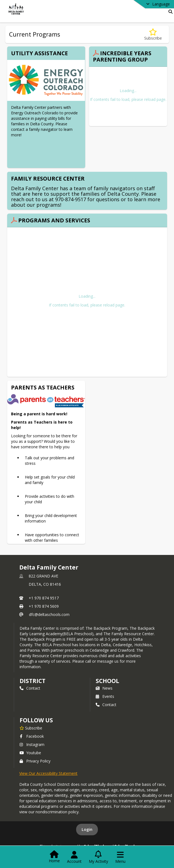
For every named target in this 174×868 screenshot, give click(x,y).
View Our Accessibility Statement (48, 773)
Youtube (30, 753)
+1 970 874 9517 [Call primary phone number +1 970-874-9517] (44, 598)
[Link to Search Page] (169, 12)
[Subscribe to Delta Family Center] (31, 728)
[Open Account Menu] (74, 857)
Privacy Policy (35, 761)
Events (105, 696)
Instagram (32, 744)
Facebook (32, 736)
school (107, 681)
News (104, 688)
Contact (30, 688)
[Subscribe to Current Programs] (153, 34)
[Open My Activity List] (98, 857)
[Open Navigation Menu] (120, 857)
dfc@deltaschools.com (49, 614)
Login (87, 829)
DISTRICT (33, 681)
